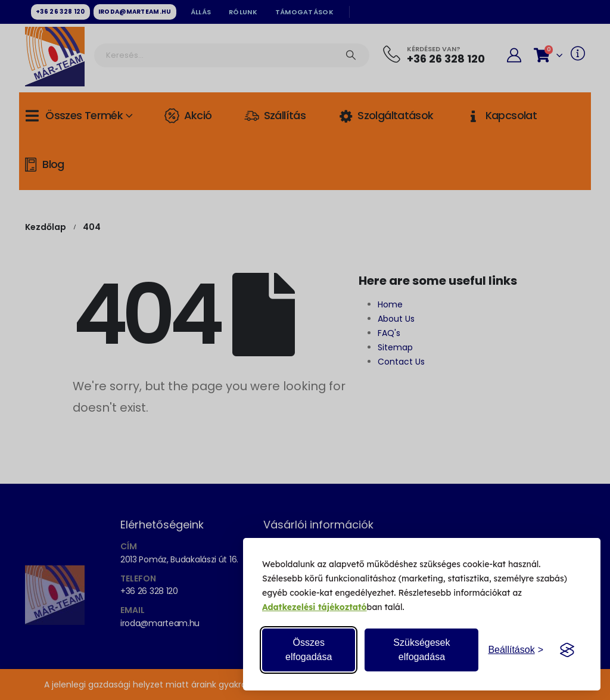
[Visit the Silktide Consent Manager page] (567, 650)
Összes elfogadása (309, 650)
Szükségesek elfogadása (421, 650)
